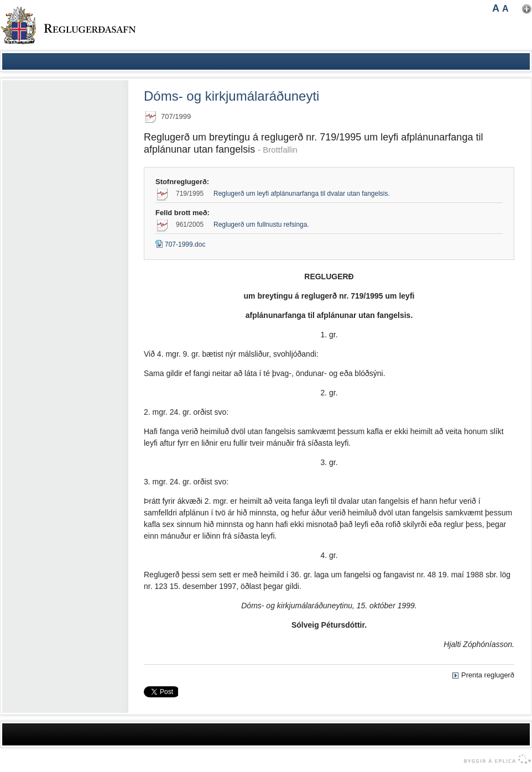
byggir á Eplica (495, 759)
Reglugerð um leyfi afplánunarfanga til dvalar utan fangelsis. (302, 194)
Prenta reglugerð (488, 675)
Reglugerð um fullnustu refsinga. (261, 225)
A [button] (496, 8)
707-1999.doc (180, 244)
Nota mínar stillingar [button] (527, 9)
